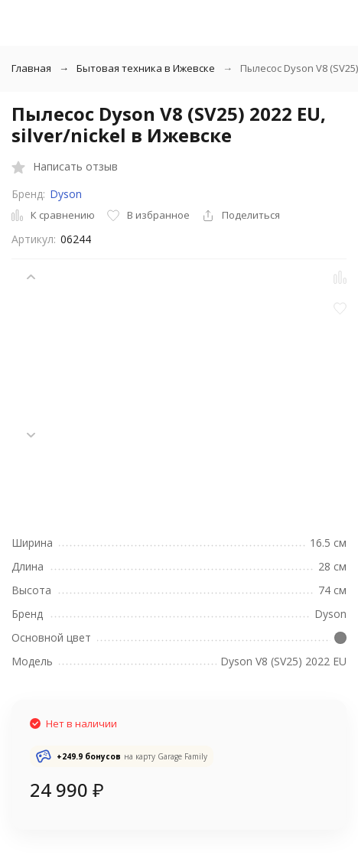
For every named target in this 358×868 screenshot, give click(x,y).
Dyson (66, 194)
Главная (31, 68)
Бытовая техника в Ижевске (146, 68)
